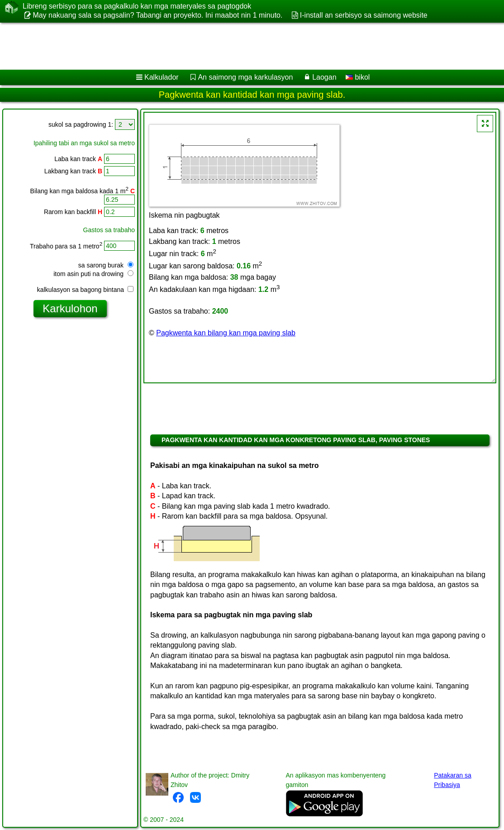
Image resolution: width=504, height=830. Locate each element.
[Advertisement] (242, 46)
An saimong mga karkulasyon (245, 77)
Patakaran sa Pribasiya (453, 780)
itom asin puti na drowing (93, 274)
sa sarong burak (106, 265)
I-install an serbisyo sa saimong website (364, 15)
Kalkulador (162, 77)
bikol (358, 77)
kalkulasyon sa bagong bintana (85, 290)
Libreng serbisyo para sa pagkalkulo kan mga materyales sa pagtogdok (137, 6)
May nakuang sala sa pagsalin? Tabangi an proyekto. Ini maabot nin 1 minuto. (157, 15)
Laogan (324, 77)
